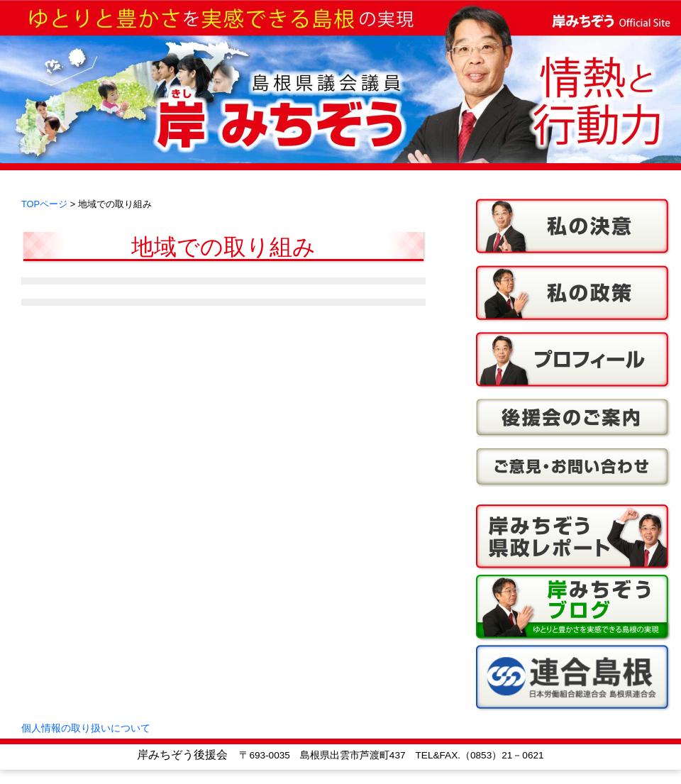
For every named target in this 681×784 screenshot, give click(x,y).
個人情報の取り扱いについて (86, 728)
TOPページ (44, 204)
